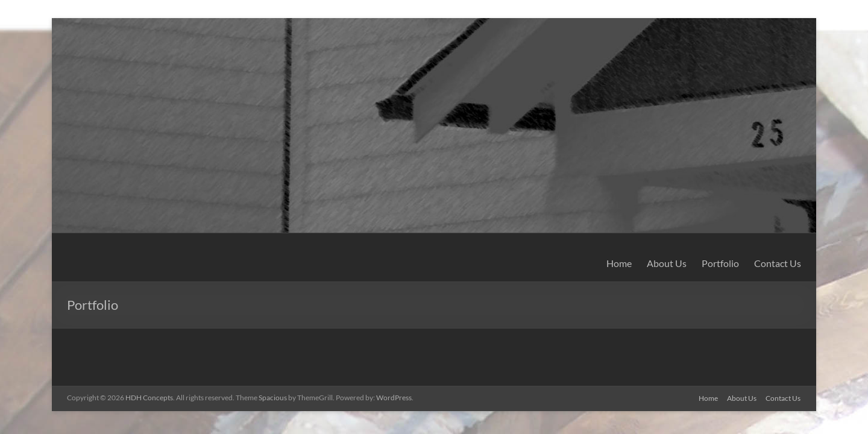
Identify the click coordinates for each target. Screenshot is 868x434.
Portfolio (720, 263)
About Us (667, 263)
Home (619, 263)
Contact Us (778, 263)
